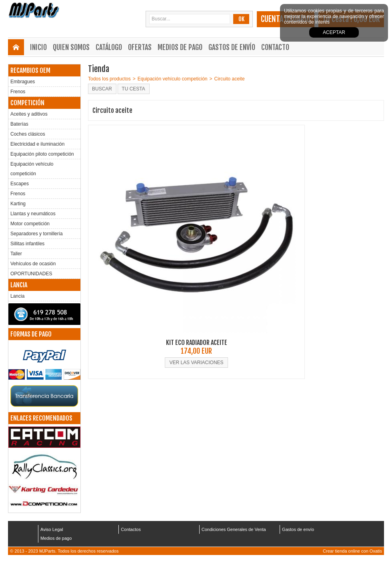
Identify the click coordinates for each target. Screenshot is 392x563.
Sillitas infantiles (27, 244)
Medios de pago (180, 47)
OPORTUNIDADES (31, 274)
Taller (16, 254)
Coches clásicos (28, 134)
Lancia (17, 296)
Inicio (38, 47)
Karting (18, 204)
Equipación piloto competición (42, 154)
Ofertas (140, 47)
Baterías (19, 124)
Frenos (18, 92)
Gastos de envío (232, 47)
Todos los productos (109, 79)
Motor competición (30, 224)
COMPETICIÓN (27, 103)
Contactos (131, 529)
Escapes (20, 184)
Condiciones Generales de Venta (234, 529)
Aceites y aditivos (29, 114)
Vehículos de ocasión (33, 264)
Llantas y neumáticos (33, 214)
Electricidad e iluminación (37, 144)
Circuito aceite (230, 79)
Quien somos (71, 47)
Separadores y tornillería (37, 234)
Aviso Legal (52, 529)
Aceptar (334, 32)
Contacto (275, 47)
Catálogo (109, 47)
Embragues (23, 82)
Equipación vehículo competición (32, 169)
